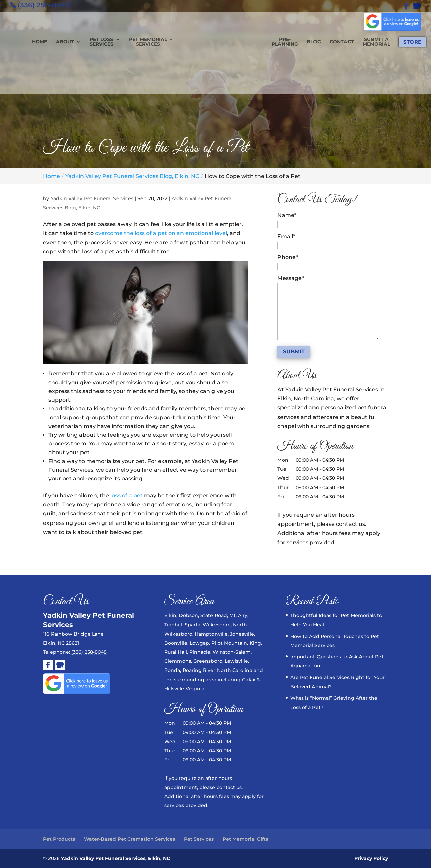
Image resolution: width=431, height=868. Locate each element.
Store (396, 42)
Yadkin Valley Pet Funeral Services (92, 198)
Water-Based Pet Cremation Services (129, 839)
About (81, 42)
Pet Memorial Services (164, 42)
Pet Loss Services (118, 42)
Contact (325, 42)
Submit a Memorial (360, 42)
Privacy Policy (371, 858)
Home (56, 42)
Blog (297, 42)
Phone (288, 257)
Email (286, 236)
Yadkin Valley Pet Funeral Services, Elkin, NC (115, 858)
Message (291, 278)
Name (287, 215)
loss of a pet (127, 495)
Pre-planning (268, 42)
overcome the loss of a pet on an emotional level (161, 233)
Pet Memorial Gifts (245, 839)
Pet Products (59, 839)
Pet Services (199, 839)
